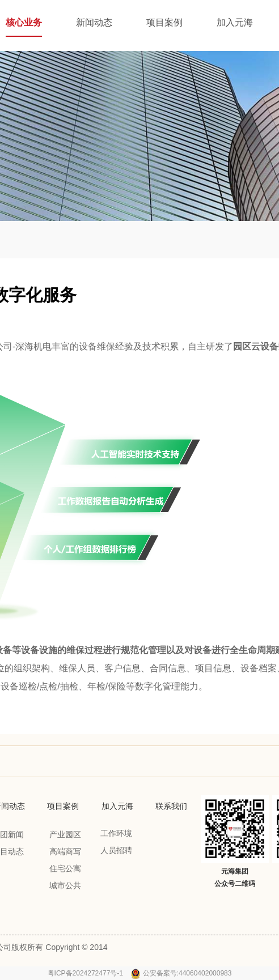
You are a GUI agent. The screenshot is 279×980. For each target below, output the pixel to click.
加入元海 (117, 806)
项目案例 (63, 806)
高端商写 (65, 851)
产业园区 (65, 834)
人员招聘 (116, 850)
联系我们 (171, 806)
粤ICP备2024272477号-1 (86, 973)
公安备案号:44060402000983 (187, 973)
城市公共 (65, 885)
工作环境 (116, 833)
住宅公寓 (65, 868)
